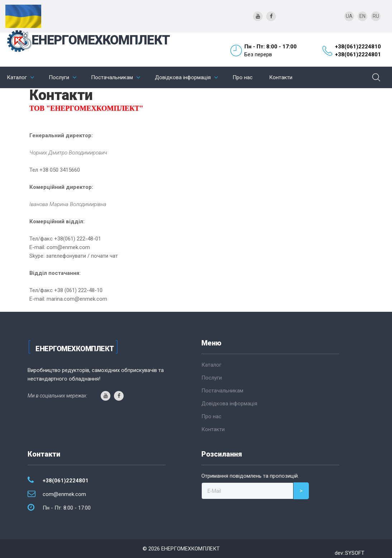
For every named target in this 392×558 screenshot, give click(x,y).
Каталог (17, 77)
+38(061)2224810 (358, 47)
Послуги (59, 77)
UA (349, 16)
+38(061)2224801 (358, 54)
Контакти (281, 77)
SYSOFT (355, 553)
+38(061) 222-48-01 (78, 239)
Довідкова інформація (183, 77)
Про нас (243, 77)
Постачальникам (112, 77)
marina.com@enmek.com (77, 299)
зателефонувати (66, 256)
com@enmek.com (68, 247)
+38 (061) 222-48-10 (78, 290)
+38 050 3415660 (60, 170)
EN (362, 16)
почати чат (104, 256)
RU (376, 16)
